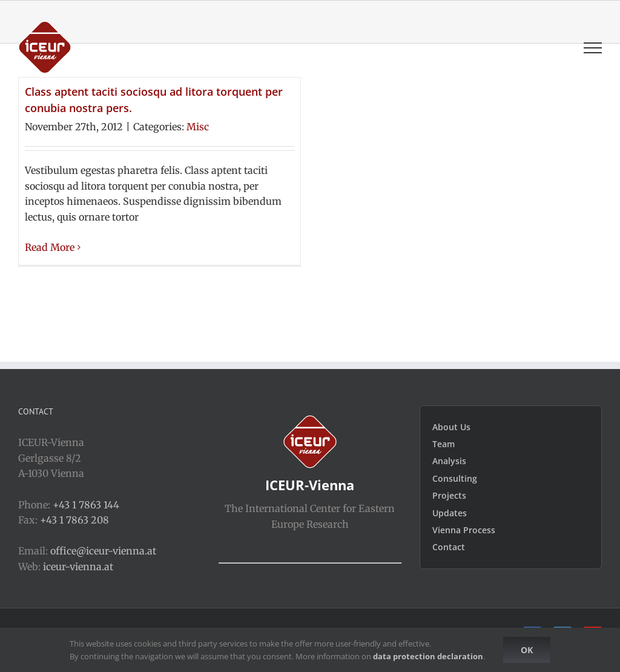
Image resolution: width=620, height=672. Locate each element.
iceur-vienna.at (78, 567)
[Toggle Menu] (593, 48)
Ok (527, 650)
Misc (198, 127)
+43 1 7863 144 (86, 505)
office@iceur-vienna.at (103, 551)
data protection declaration (428, 656)
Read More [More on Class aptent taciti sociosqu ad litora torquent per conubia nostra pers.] (50, 247)
